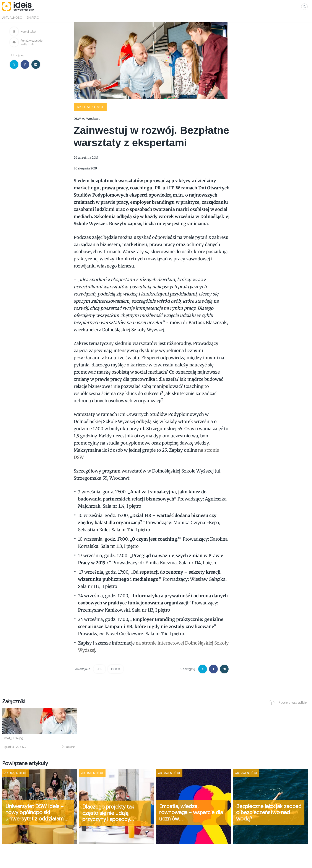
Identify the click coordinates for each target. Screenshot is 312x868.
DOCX (116, 669)
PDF (99, 669)
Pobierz (68, 747)
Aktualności (12, 18)
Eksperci (33, 18)
